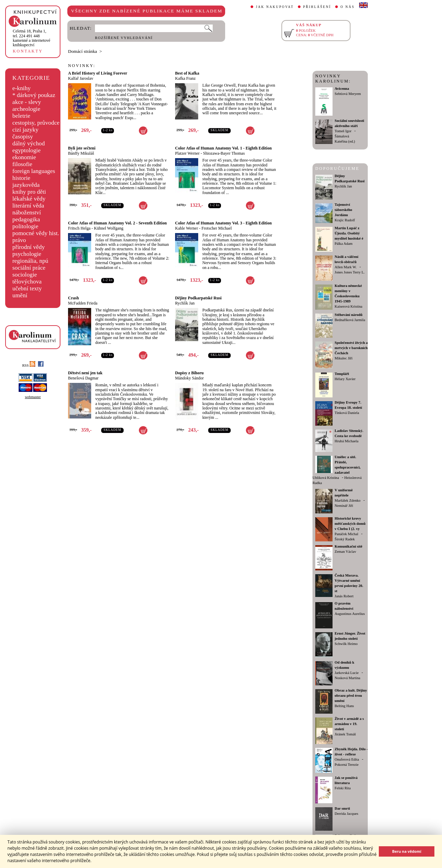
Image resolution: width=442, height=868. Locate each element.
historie (21, 178)
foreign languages (34, 171)
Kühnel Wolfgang (109, 228)
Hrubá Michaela (347, 441)
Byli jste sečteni (82, 148)
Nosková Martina (347, 678)
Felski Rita (343, 788)
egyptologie (27, 150)
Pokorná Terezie (347, 765)
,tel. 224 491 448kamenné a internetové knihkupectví (32, 38)
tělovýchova (27, 282)
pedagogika (26, 219)
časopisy (23, 137)
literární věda (28, 206)
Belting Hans (344, 706)
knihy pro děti (29, 192)
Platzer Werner (187, 153)
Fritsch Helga (79, 228)
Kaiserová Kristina (348, 306)
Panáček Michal (346, 534)
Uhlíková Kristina (326, 478)
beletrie (21, 116)
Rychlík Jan (185, 303)
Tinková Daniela (347, 413)
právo (19, 240)
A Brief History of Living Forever (98, 73)
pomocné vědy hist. (36, 233)
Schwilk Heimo (346, 644)
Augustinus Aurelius (350, 614)
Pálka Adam (344, 244)
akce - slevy (27, 102)
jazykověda (26, 185)
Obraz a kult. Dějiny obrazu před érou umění (351, 696)
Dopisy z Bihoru (189, 373)
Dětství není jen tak (85, 373)
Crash (73, 298)
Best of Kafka (187, 73)
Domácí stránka (83, 51)
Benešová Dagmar (83, 378)
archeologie (26, 109)
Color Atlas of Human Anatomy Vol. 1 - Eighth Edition (223, 148)
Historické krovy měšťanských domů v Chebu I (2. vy (350, 524)
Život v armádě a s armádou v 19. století (349, 724)
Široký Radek (345, 539)
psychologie (27, 254)
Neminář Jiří (344, 506)
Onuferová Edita (347, 759)
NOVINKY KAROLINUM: (333, 79)
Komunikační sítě (348, 546)
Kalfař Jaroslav (81, 78)
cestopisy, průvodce (36, 123)
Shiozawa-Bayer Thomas (224, 153)
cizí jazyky (26, 130)
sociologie (25, 275)
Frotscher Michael (217, 228)
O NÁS (348, 7)
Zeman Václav (345, 552)
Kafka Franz (185, 78)
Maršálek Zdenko (348, 500)
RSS (29, 365)
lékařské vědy (29, 199)
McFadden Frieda (83, 303)
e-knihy (22, 88)
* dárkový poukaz (34, 95)
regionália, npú (30, 261)
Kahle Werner (186, 228)
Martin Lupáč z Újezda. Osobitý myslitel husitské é (349, 233)
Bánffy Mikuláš (81, 153)
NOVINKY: (82, 66)
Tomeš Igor (343, 131)
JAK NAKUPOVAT (275, 7)
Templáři (342, 374)
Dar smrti (342, 808)
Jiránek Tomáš (345, 734)
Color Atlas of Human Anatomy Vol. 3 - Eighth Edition (223, 223)
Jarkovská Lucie (347, 673)
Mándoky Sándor (189, 378)
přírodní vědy (29, 247)
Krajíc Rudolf (345, 220)
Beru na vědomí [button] (407, 851)
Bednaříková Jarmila (350, 320)
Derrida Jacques (346, 814)
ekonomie (24, 157)
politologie (25, 226)
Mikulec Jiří (344, 358)
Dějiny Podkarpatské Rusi (198, 298)
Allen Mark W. (346, 267)
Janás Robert (344, 596)
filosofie (22, 164)
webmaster (33, 397)
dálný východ (29, 143)
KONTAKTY (28, 51)
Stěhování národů (349, 315)
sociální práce (29, 268)
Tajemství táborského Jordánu (343, 210)
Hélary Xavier (345, 379)
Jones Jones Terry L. (350, 272)
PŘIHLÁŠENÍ (317, 7)
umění (20, 295)
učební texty (27, 288)
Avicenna (342, 89)
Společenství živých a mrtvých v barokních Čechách (351, 348)
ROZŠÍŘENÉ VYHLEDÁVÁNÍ (124, 38)
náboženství (27, 213)
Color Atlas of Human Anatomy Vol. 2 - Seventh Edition (117, 223)
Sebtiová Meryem (348, 94)
